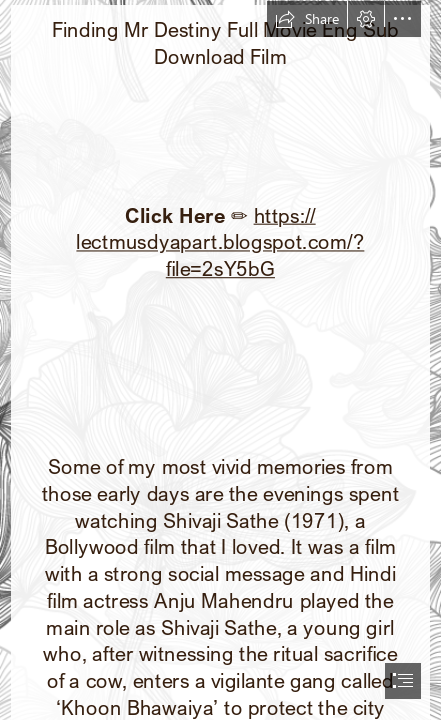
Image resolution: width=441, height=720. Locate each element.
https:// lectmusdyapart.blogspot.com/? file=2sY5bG (221, 241)
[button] (307, 19)
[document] (220, 360)
